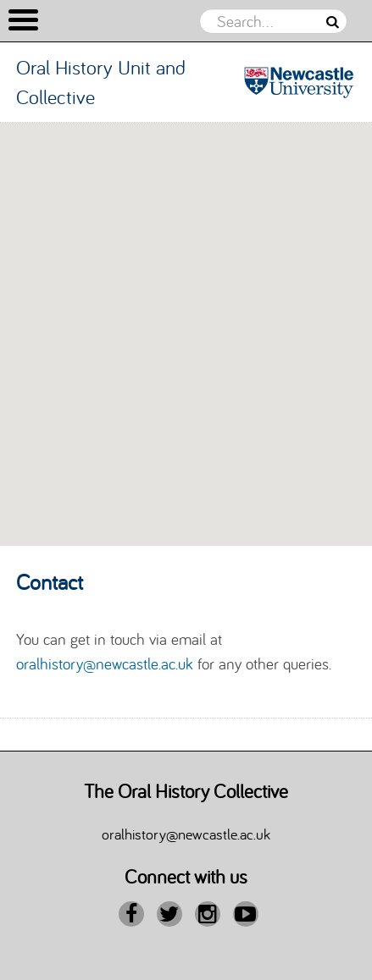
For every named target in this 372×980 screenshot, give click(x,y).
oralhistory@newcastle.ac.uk (105, 663)
